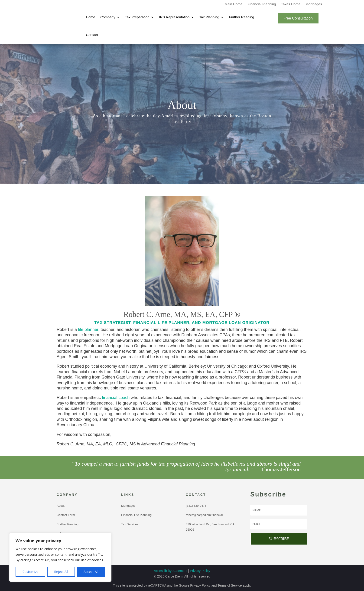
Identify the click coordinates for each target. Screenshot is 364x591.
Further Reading (241, 17)
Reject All (61, 572)
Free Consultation (298, 18)
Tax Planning (209, 17)
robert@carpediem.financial (204, 515)
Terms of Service (230, 585)
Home (91, 17)
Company (108, 17)
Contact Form (66, 515)
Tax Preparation (137, 17)
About (61, 506)
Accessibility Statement (171, 571)
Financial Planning (262, 4)
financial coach (116, 398)
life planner (88, 330)
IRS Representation (174, 17)
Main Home (233, 4)
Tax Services (130, 524)
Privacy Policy (200, 571)
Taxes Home (291, 4)
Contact (92, 35)
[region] (60, 557)
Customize (31, 572)
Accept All (91, 572)
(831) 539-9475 (197, 506)
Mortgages (314, 4)
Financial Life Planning (136, 515)
